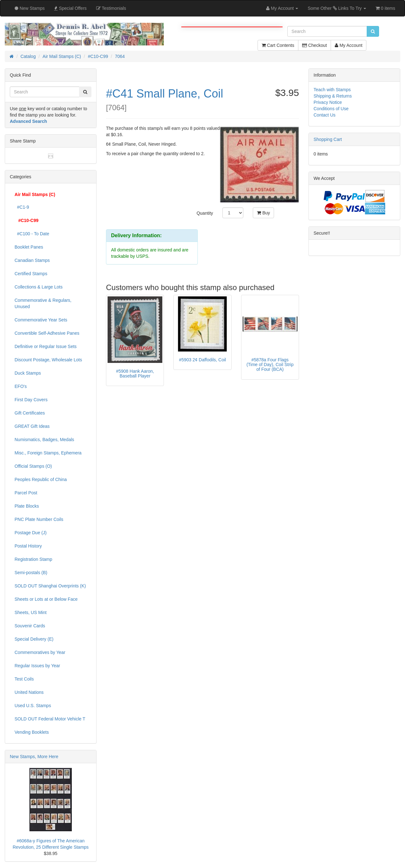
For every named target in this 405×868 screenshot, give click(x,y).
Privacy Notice (328, 102)
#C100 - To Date (32, 234)
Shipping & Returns (333, 96)
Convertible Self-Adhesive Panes (47, 333)
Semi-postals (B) (31, 573)
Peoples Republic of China (41, 479)
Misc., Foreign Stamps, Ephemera (48, 453)
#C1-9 (22, 207)
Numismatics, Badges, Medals (44, 440)
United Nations (29, 692)
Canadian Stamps (32, 260)
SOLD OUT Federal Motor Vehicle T (50, 719)
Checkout (315, 45)
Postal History (28, 546)
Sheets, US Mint (31, 612)
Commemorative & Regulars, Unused (43, 303)
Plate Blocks (27, 506)
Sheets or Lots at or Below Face (46, 599)
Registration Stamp (33, 559)
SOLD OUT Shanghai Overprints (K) (50, 586)
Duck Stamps (28, 373)
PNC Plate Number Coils (39, 519)
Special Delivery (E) (34, 639)
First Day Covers (31, 400)
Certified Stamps (31, 274)
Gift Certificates (30, 413)
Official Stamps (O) (33, 466)
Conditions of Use (331, 109)
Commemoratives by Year (40, 652)
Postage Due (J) (31, 533)
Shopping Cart (328, 139)
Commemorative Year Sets (41, 320)
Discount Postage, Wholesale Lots (48, 360)
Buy (263, 213)
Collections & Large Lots (39, 287)
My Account (349, 45)
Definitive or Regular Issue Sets (46, 346)
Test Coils (24, 679)
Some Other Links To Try (337, 8)
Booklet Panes (29, 247)
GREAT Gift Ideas (32, 426)
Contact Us (324, 115)
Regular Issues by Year (37, 666)
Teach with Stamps (332, 90)
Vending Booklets (32, 732)
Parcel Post (26, 493)
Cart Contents (278, 45)
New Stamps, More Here (34, 757)
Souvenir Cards (30, 626)
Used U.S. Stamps (33, 706)
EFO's (21, 386)
